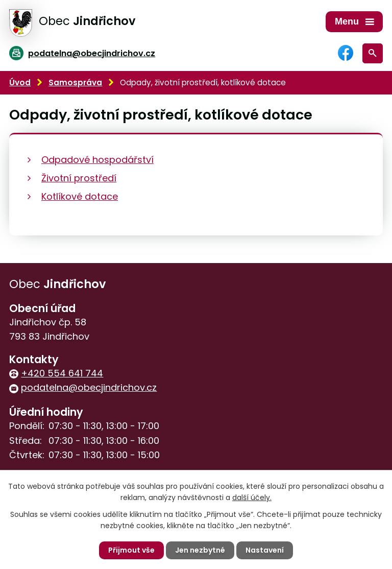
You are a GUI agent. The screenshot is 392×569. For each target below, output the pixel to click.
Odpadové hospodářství (97, 160)
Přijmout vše (131, 550)
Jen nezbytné (200, 550)
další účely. (252, 497)
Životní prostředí (79, 178)
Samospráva (75, 82)
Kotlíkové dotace (80, 196)
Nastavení (265, 550)
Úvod (20, 82)
